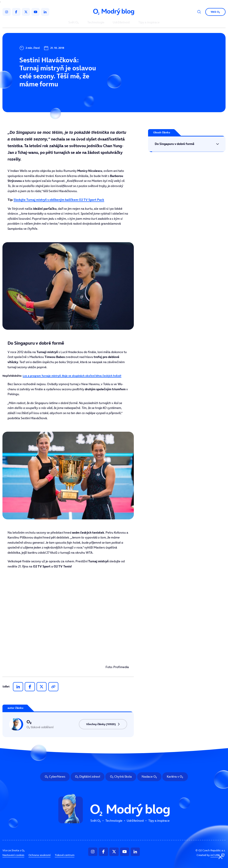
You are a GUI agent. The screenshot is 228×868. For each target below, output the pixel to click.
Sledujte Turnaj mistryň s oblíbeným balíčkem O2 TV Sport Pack (59, 200)
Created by (211, 855)
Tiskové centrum (65, 855)
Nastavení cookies (13, 855)
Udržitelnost (121, 23)
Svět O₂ (74, 23)
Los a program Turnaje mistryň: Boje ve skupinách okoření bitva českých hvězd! (72, 376)
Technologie (96, 23)
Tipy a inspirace (149, 23)
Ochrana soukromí (40, 855)
